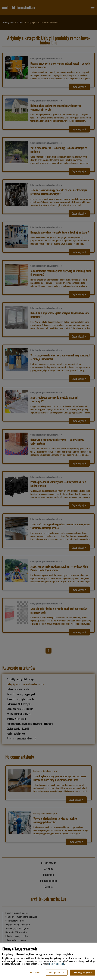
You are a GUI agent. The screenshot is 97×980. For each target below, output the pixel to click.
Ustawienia (35, 973)
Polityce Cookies (57, 964)
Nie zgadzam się (57, 973)
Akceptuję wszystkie (82, 973)
